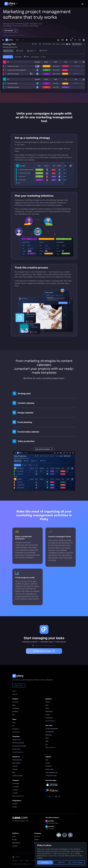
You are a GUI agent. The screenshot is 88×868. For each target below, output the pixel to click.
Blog (14, 772)
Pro (13, 726)
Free (14, 722)
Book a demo (19, 685)
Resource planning (18, 743)
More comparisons (18, 796)
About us (37, 836)
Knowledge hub (17, 760)
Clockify (15, 804)
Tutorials (15, 769)
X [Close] (84, 845)
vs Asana (15, 790)
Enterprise (15, 729)
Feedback (48, 766)
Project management (52, 729)
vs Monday (16, 783)
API (13, 715)
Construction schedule (19, 746)
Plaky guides (16, 763)
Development (50, 732)
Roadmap (15, 711)
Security (34, 860)
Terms (21, 860)
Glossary (15, 766)
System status (50, 769)
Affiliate (37, 840)
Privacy (27, 860)
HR (46, 744)
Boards (48, 702)
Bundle (14, 840)
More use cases (50, 747)
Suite (14, 836)
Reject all (61, 862)
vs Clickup (16, 787)
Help (47, 760)
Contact (48, 763)
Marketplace (16, 843)
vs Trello (15, 793)
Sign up (15, 694)
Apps (14, 705)
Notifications (49, 711)
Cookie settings (77, 862)
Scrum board (16, 749)
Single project (17, 740)
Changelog (16, 708)
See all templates (18, 752)
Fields (47, 708)
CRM (47, 741)
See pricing (16, 732)
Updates (15, 846)
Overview (15, 702)
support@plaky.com (51, 772)
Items (47, 705)
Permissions (49, 718)
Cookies (15, 860)
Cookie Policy (53, 856)
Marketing (48, 735)
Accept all (45, 862)
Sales (47, 738)
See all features (50, 721)
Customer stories (17, 776)
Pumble (15, 807)
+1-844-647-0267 (51, 776)
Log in (14, 691)
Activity (48, 715)
